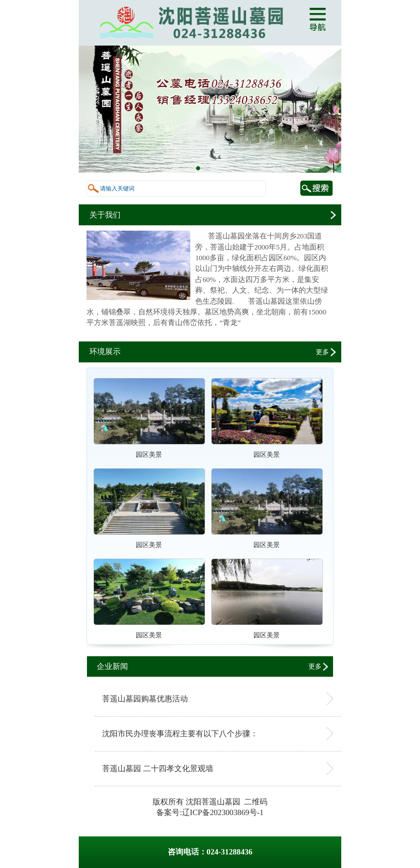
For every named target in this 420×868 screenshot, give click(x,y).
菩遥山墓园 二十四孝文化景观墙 (158, 768)
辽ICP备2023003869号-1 (223, 812)
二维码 (256, 802)
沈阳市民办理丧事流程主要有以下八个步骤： (180, 734)
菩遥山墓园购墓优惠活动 (145, 699)
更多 (323, 352)
